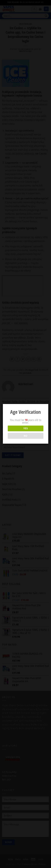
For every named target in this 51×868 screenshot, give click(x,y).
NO (25, 436)
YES (25, 428)
